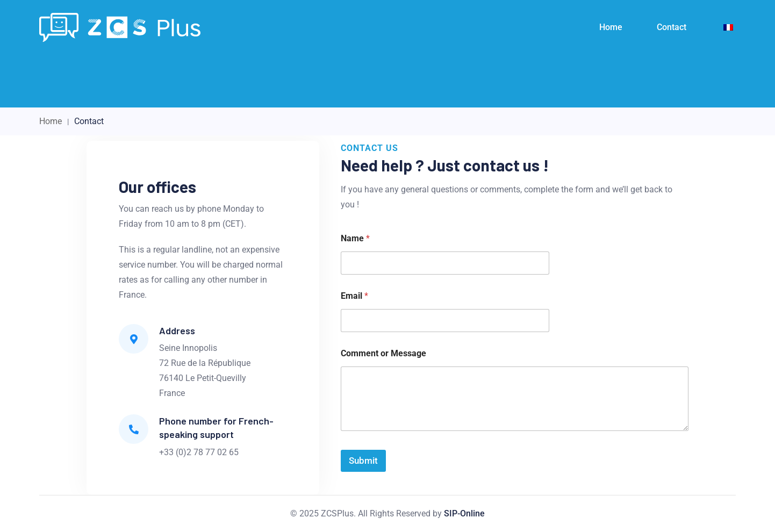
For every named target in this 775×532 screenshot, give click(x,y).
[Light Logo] (120, 27)
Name (355, 238)
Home (611, 27)
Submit (363, 461)
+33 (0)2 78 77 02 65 (199, 452)
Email (354, 296)
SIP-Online (464, 513)
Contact (672, 27)
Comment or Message (383, 353)
